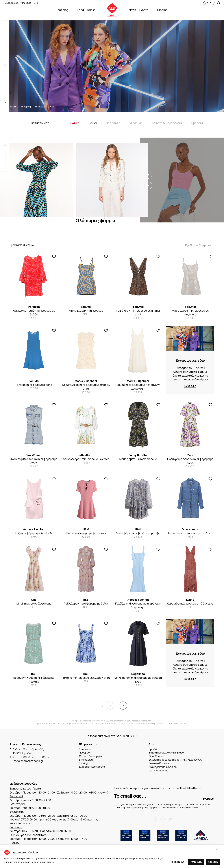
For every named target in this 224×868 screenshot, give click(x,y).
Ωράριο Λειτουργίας (92, 758)
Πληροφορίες (11, 3)
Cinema (162, 10)
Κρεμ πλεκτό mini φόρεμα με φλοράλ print (86, 387)
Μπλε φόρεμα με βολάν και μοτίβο (138, 533)
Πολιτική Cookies (160, 766)
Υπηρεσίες (26, 3)
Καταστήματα (40, 123)
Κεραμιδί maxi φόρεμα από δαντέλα (190, 603)
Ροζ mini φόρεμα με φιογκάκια (86, 533)
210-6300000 (21, 758)
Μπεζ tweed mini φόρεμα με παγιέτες (190, 312)
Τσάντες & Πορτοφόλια (167, 123)
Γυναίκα (39, 107)
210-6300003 (40, 758)
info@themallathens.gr (28, 762)
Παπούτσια (113, 123)
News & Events (138, 10)
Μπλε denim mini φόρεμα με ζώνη (190, 533)
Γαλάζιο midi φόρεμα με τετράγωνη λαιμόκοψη (138, 605)
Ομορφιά (197, 123)
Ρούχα (51, 107)
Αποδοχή (213, 862)
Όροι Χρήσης (157, 758)
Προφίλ (154, 750)
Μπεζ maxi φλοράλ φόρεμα (34, 603)
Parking (84, 766)
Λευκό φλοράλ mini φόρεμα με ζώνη (86, 459)
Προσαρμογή (177, 862)
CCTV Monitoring (160, 773)
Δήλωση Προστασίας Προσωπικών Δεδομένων (178, 762)
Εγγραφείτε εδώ (190, 360)
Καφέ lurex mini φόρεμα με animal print (138, 312)
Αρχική (13, 107)
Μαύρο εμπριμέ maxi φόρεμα (138, 459)
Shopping (62, 10)
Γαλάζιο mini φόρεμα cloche (34, 385)
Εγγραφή (190, 386)
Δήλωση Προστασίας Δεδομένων (181, 810)
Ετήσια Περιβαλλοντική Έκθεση (169, 754)
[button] (148, 175)
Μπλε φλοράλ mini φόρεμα (86, 311)
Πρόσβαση (86, 754)
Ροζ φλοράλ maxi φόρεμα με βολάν (86, 603)
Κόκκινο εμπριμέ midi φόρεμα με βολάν (34, 312)
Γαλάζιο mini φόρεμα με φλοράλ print (86, 678)
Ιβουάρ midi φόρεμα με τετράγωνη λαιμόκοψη (138, 387)
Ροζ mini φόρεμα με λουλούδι (34, 533)
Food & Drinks (86, 10)
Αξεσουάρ (136, 123)
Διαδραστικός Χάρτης (93, 769)
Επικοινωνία (87, 762)
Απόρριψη (196, 862)
